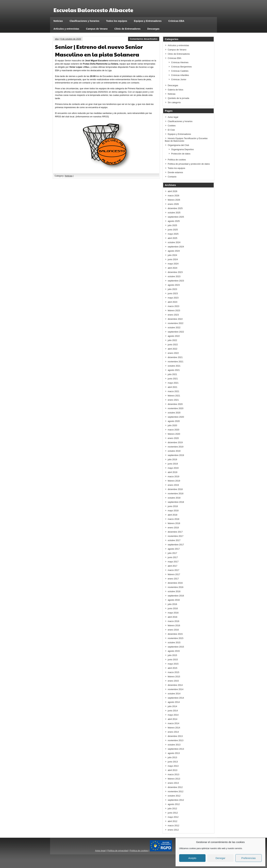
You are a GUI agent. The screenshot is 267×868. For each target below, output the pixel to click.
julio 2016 (172, 604)
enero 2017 (173, 579)
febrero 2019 (174, 481)
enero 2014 (173, 732)
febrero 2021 (174, 396)
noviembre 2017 (176, 536)
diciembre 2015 (175, 634)
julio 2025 (172, 225)
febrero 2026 (174, 200)
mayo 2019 (173, 468)
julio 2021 (172, 374)
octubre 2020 (174, 413)
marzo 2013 (174, 774)
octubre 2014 (174, 694)
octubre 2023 (174, 276)
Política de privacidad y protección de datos (189, 164)
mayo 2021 (173, 383)
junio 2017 (173, 557)
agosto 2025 (174, 221)
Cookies (172, 126)
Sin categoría (174, 102)
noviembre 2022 (176, 323)
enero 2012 (173, 830)
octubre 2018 (174, 498)
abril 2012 (172, 821)
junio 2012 (173, 813)
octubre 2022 (174, 328)
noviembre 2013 (176, 740)
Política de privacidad (118, 851)
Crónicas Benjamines (181, 67)
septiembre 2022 (176, 332)
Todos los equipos (117, 21)
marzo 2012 (174, 826)
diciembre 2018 (175, 489)
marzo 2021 (174, 391)
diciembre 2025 (175, 208)
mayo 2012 (173, 817)
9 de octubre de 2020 (71, 39)
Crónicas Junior (179, 79)
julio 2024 (172, 255)
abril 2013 (172, 770)
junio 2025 (173, 230)
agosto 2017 (174, 549)
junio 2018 (173, 506)
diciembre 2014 (175, 685)
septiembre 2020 (176, 417)
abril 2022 (172, 349)
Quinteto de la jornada (178, 98)
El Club (171, 130)
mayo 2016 (173, 613)
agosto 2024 (174, 251)
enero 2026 (173, 204)
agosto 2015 (174, 651)
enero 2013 (173, 783)
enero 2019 (173, 485)
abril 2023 (172, 302)
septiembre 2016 (176, 596)
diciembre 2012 (175, 787)
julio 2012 (172, 808)
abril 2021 (172, 387)
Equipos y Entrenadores (148, 21)
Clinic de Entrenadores (127, 29)
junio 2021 (173, 379)
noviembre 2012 (176, 791)
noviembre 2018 (176, 494)
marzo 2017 (174, 570)
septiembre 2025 (176, 217)
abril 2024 (172, 268)
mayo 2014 (173, 715)
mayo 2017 (173, 562)
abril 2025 (172, 238)
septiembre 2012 (176, 800)
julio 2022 (172, 340)
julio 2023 (172, 289)
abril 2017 (172, 566)
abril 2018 (172, 515)
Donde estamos (175, 172)
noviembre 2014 (176, 689)
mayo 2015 (173, 664)
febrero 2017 (174, 574)
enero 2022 (173, 353)
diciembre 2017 (175, 532)
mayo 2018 (173, 511)
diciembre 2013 (175, 736)
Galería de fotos (175, 90)
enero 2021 (173, 400)
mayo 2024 (173, 264)
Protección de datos (181, 154)
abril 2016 (172, 617)
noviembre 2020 (176, 408)
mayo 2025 (173, 234)
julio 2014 (172, 706)
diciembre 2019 (175, 442)
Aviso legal (173, 117)
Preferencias (248, 858)
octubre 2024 (174, 242)
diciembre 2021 (175, 357)
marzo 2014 (174, 723)
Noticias (58, 21)
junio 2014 (173, 711)
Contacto (172, 177)
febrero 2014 (174, 728)
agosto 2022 (174, 336)
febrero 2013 (174, 779)
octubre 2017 (174, 540)
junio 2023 (173, 293)
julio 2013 (172, 757)
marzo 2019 (174, 476)
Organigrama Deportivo (182, 149)
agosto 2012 (174, 804)
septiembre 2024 (176, 247)
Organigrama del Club (178, 145)
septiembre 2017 (176, 545)
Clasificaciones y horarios (85, 21)
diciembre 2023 (175, 272)
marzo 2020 (174, 430)
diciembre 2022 (175, 319)
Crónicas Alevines (180, 62)
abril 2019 (172, 472)
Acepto (192, 858)
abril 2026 (172, 191)
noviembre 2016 (176, 587)
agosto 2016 (174, 600)
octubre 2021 (174, 366)
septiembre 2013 (176, 749)
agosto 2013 (174, 753)
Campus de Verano (97, 29)
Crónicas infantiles (180, 75)
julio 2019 (172, 459)
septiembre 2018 (176, 502)
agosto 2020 (174, 421)
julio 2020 (172, 425)
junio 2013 (173, 762)
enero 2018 (173, 528)
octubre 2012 (174, 796)
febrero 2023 (174, 310)
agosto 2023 (174, 285)
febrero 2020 (174, 434)
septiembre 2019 (176, 455)
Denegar (221, 858)
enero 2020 (173, 438)
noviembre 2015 (176, 638)
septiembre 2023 (176, 281)
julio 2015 (172, 655)
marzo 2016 (174, 621)
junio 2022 (173, 345)
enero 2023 (173, 315)
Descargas (153, 29)
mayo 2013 (173, 766)
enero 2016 (173, 630)
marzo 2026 (174, 196)
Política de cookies (177, 160)
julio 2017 (172, 553)
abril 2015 (172, 668)
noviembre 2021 (176, 362)
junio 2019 (173, 464)
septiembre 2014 (176, 698)
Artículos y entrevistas (66, 29)
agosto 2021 (174, 370)
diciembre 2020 (175, 404)
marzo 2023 (174, 306)
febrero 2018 (174, 523)
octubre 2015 (174, 642)
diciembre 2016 (175, 583)
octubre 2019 (174, 451)
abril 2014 (172, 719)
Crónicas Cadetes (180, 71)
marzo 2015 (174, 672)
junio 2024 (173, 259)
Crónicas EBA (176, 21)
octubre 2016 (174, 591)
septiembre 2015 (176, 647)
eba (57, 39)
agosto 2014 (174, 702)
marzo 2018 (174, 519)
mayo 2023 (173, 298)
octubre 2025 (174, 213)
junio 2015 (173, 660)
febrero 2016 (174, 625)
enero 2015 (173, 681)
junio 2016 (173, 608)
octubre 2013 (174, 745)
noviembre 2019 (176, 447)
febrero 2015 (174, 677)
